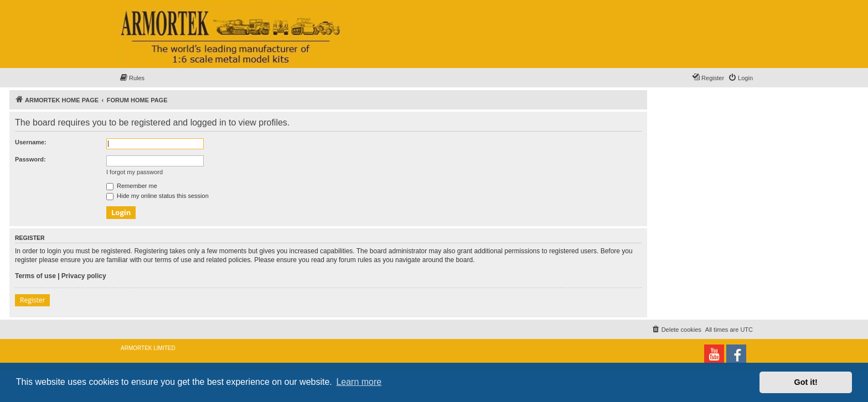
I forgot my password (135, 172)
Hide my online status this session (157, 196)
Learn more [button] (359, 382)
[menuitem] (132, 78)
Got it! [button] (806, 382)
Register (32, 300)
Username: (31, 142)
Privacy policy (84, 276)
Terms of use (35, 276)
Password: (30, 159)
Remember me (132, 186)
